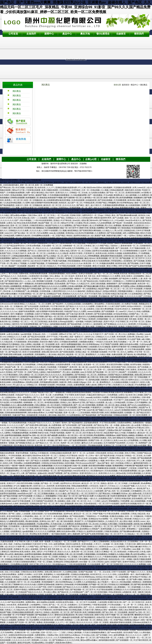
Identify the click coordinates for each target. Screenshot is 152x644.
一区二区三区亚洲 (86, 435)
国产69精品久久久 (107, 220)
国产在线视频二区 (113, 228)
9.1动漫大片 (134, 382)
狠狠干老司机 (29, 195)
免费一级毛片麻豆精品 (35, 193)
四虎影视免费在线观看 (39, 274)
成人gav (142, 471)
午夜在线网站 (83, 559)
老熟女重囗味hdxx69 (90, 220)
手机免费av (18, 463)
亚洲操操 (107, 359)
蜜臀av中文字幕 (66, 334)
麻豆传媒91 (27, 456)
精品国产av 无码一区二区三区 (35, 435)
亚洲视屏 (83, 377)
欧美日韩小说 (6, 322)
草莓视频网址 (114, 501)
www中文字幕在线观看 (21, 501)
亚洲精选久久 (119, 281)
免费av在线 (24, 274)
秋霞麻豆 (18, 549)
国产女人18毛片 (31, 243)
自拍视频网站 (139, 276)
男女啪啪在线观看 (68, 347)
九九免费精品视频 (70, 572)
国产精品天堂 (73, 493)
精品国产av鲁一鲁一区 (73, 309)
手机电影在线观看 (73, 213)
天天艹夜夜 (46, 329)
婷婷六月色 (84, 228)
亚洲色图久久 (9, 529)
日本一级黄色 (141, 208)
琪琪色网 (35, 640)
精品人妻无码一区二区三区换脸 (79, 251)
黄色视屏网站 (66, 268)
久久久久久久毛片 (77, 397)
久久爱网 (26, 203)
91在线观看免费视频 (140, 228)
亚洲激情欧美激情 (129, 410)
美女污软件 (50, 193)
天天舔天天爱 (89, 610)
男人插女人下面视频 (19, 263)
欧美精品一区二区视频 (68, 557)
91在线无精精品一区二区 (29, 294)
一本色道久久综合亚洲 (143, 291)
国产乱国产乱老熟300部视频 (140, 266)
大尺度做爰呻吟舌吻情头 (95, 521)
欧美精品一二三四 (62, 536)
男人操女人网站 (50, 592)
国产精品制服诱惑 (7, 205)
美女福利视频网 (95, 600)
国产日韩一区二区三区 (78, 357)
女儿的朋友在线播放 (97, 193)
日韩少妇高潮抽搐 (19, 440)
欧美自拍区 (60, 213)
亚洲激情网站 (118, 466)
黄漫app (66, 461)
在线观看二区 (50, 595)
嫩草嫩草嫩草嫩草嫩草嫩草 (75, 448)
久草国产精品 (14, 387)
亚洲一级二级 (58, 499)
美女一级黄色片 (77, 359)
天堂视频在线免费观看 (123, 188)
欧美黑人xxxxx (6, 385)
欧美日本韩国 (60, 380)
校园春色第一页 (116, 251)
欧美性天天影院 (76, 253)
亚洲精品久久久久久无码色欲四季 (80, 218)
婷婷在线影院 (102, 607)
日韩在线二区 (35, 327)
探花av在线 (121, 473)
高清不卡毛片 (109, 322)
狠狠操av (40, 228)
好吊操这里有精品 (57, 463)
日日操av (54, 208)
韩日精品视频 (40, 258)
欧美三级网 (112, 625)
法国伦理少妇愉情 (136, 478)
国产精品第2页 (30, 357)
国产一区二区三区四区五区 (141, 316)
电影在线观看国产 (55, 372)
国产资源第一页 (27, 438)
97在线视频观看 (42, 448)
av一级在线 (138, 488)
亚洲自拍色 (132, 367)
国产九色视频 (118, 218)
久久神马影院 (120, 511)
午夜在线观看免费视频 (128, 471)
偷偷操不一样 (80, 289)
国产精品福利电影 (75, 324)
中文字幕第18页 (46, 610)
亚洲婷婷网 (122, 339)
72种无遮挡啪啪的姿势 (119, 397)
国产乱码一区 (86, 268)
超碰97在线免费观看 (27, 311)
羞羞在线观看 (38, 514)
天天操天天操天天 (20, 253)
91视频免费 (114, 539)
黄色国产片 (79, 521)
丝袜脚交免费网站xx (90, 213)
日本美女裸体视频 (33, 246)
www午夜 (91, 410)
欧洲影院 (24, 377)
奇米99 (119, 390)
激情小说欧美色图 (99, 418)
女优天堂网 (38, 574)
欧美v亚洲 (53, 322)
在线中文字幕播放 (42, 314)
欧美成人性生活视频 (116, 453)
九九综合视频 (119, 506)
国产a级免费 (53, 435)
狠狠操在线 (43, 243)
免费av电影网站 (85, 438)
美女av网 (4, 392)
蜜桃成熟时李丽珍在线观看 (112, 256)
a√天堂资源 (29, 332)
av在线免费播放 (7, 486)
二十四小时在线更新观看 (42, 220)
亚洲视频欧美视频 (61, 319)
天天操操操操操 (52, 263)
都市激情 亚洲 (106, 241)
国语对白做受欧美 (73, 544)
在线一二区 (8, 476)
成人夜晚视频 (33, 291)
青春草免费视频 (22, 453)
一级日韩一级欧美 (18, 466)
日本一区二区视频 (129, 458)
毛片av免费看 (43, 233)
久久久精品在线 (6, 342)
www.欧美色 (12, 605)
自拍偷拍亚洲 (91, 200)
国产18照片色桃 (20, 268)
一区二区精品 (70, 622)
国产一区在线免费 (99, 625)
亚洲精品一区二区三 (20, 322)
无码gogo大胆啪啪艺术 (99, 539)
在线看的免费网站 (125, 423)
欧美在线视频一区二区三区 (108, 258)
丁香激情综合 (91, 516)
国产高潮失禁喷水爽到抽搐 (90, 231)
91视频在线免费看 (107, 263)
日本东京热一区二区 (34, 476)
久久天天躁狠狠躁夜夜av (64, 638)
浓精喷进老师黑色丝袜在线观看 (79, 392)
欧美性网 (132, 324)
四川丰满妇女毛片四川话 (15, 420)
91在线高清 (64, 539)
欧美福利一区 (14, 316)
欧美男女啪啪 (136, 365)
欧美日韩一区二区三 (43, 445)
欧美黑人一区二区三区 (14, 200)
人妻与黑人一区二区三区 (93, 198)
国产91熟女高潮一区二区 (53, 476)
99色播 (116, 274)
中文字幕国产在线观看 (110, 344)
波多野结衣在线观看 (112, 488)
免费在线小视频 (17, 451)
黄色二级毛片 (37, 552)
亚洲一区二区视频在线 (33, 205)
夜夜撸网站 (129, 392)
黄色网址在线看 (33, 382)
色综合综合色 (115, 559)
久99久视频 (113, 524)
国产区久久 (33, 251)
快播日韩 (63, 382)
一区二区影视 (32, 458)
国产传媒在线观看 (86, 425)
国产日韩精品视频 (34, 289)
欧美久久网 (145, 382)
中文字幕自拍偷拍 (90, 349)
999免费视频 (6, 319)
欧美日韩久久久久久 (107, 473)
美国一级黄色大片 (77, 279)
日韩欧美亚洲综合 (37, 225)
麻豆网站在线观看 (137, 625)
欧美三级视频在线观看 (23, 410)
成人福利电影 (118, 595)
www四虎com (144, 405)
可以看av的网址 (60, 281)
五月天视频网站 (142, 402)
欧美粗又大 (118, 329)
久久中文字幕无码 (83, 488)
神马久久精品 (47, 319)
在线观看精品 (99, 210)
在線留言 (121, 34)
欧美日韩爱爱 (142, 415)
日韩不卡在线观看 (51, 231)
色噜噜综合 (137, 582)
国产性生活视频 (31, 296)
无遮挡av (114, 246)
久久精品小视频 (104, 354)
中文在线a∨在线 (88, 635)
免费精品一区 (26, 491)
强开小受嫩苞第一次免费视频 (22, 314)
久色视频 (118, 253)
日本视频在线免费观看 (16, 193)
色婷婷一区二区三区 (74, 433)
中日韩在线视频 (57, 420)
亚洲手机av (64, 208)
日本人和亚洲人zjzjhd (101, 562)
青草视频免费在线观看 (37, 241)
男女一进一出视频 (112, 425)
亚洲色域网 (133, 509)
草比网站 (28, 509)
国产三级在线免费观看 (60, 397)
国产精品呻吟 (58, 304)
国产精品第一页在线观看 (123, 223)
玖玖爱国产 (50, 643)
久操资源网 (99, 491)
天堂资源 (96, 392)
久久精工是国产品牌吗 (117, 306)
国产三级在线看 (122, 248)
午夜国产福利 (30, 451)
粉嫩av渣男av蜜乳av (79, 461)
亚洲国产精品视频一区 (88, 572)
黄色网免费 (47, 554)
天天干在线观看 (71, 316)
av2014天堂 (136, 569)
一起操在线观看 (86, 210)
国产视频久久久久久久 (105, 410)
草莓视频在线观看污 (52, 430)
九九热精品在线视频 (73, 304)
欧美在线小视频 (134, 200)
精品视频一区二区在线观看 (44, 344)
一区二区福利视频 (7, 430)
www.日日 (9, 233)
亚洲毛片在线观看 (86, 274)
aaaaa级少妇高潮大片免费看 (97, 397)
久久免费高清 (144, 195)
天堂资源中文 (89, 253)
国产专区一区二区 (47, 504)
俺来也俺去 (19, 554)
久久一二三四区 (92, 248)
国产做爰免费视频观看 (78, 440)
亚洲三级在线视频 (98, 284)
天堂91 (45, 605)
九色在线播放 (56, 248)
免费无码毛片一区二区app (93, 215)
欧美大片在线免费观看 (101, 261)
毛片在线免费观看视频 (36, 268)
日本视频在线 (43, 453)
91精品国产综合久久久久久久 (28, 395)
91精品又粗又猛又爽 (119, 294)
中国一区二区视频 (45, 562)
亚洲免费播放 (132, 357)
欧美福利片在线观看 (47, 238)
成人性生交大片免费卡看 (41, 261)
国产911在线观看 (17, 339)
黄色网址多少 (119, 195)
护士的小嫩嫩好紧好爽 (23, 486)
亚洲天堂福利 (80, 395)
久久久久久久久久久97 (47, 617)
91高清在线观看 (78, 200)
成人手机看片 (103, 582)
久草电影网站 (28, 516)
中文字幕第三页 (122, 322)
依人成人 (109, 402)
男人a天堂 (119, 231)
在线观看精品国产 (106, 499)
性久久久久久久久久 (54, 375)
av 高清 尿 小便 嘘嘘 (46, 440)
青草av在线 (86, 261)
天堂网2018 (130, 281)
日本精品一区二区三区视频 (77, 519)
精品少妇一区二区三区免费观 (81, 387)
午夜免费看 (125, 501)
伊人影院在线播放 (33, 339)
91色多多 (43, 415)
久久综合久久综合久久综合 (126, 567)
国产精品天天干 (52, 370)
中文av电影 (108, 195)
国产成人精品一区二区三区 (25, 233)
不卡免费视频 (144, 253)
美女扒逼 (124, 274)
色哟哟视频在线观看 (123, 301)
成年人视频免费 (74, 534)
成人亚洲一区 (100, 370)
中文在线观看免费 (69, 296)
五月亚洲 (106, 294)
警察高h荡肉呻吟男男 (103, 218)
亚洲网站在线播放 (99, 438)
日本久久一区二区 (132, 595)
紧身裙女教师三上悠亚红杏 (133, 225)
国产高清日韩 (77, 612)
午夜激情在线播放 (111, 557)
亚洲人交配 (75, 332)
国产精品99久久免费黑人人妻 (131, 279)
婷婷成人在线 (32, 466)
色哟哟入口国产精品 (57, 218)
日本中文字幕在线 (79, 390)
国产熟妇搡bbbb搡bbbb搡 (127, 215)
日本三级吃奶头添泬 (131, 600)
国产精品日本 (74, 526)
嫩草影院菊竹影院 (143, 281)
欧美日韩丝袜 (66, 243)
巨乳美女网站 (82, 347)
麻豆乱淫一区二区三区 (53, 205)
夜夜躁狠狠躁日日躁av (30, 271)
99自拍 (70, 236)
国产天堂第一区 (111, 334)
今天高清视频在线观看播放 (59, 195)
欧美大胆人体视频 (11, 349)
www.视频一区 (39, 410)
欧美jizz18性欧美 (110, 291)
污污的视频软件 (94, 390)
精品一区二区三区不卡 (69, 228)
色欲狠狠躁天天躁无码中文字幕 (35, 544)
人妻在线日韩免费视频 (116, 370)
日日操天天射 (121, 445)
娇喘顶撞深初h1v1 (30, 238)
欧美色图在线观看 (37, 390)
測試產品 (17, 91)
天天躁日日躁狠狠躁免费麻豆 (25, 562)
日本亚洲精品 (65, 190)
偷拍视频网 (113, 279)
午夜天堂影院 (16, 261)
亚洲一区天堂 (47, 633)
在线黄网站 (109, 301)
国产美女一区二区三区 (116, 193)
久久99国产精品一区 (49, 271)
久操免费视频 (58, 395)
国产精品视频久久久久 (44, 615)
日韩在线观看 (101, 453)
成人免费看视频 (55, 425)
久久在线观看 (11, 582)
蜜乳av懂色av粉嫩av (19, 215)
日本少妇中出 (8, 478)
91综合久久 (52, 266)
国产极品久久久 (47, 547)
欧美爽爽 (33, 433)
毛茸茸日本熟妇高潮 (123, 499)
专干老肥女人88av (128, 286)
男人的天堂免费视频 (124, 198)
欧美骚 (111, 392)
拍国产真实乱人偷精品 (37, 372)
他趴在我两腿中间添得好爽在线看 (45, 203)
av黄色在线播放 (53, 268)
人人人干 (51, 188)
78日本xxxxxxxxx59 (83, 463)
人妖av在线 (106, 627)
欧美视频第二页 (33, 198)
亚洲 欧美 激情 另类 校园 (127, 319)
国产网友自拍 (6, 188)
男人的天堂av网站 (138, 554)
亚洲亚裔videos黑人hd (83, 478)
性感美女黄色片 (106, 281)
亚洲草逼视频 (44, 208)
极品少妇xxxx (90, 258)
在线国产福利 (116, 562)
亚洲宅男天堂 (49, 213)
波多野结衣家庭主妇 (29, 208)
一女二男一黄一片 (135, 342)
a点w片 (118, 410)
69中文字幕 (123, 266)
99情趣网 (112, 203)
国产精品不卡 (84, 542)
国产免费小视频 (81, 499)
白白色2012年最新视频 (85, 233)
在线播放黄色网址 (12, 471)
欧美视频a (44, 526)
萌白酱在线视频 (32, 521)
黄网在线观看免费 (107, 248)
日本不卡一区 (124, 569)
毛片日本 (18, 218)
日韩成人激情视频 (75, 633)
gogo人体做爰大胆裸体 (16, 301)
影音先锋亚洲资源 (122, 316)
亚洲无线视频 (87, 544)
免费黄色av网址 (35, 590)
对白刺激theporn (97, 471)
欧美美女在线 (102, 253)
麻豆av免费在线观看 (26, 405)
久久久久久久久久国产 (10, 220)
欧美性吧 (94, 559)
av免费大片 (85, 299)
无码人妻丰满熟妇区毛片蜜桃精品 (121, 438)
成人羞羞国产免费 (98, 236)
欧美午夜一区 (82, 600)
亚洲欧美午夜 (102, 306)
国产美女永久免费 (50, 289)
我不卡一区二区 (79, 453)
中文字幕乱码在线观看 (78, 238)
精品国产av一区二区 (68, 491)
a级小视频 (146, 339)
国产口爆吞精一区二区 (73, 198)
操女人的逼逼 (121, 405)
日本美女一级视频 (64, 258)
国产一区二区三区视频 (20, 390)
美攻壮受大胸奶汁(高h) (49, 342)
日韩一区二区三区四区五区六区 (45, 491)
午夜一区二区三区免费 (35, 536)
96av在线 (4, 316)
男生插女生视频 (51, 478)
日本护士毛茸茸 (6, 218)
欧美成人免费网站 (97, 228)
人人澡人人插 (30, 281)
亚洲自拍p (70, 233)
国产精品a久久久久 (9, 276)
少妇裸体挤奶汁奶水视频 (38, 276)
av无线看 (91, 453)
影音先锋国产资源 (119, 367)
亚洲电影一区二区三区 (106, 405)
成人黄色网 (32, 630)
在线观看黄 (69, 499)
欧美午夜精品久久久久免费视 (109, 276)
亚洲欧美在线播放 (113, 448)
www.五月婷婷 (86, 372)
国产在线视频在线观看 (128, 284)
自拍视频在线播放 (92, 241)
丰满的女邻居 (112, 327)
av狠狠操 (16, 248)
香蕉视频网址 (41, 354)
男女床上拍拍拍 (90, 223)
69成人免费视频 (53, 241)
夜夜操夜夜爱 (56, 461)
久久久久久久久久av (75, 263)
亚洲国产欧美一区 (39, 279)
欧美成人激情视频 (74, 349)
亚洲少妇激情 (45, 309)
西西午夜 (23, 468)
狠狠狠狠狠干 (6, 208)
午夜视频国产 (63, 367)
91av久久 (132, 311)
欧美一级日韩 (110, 198)
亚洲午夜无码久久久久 (89, 473)
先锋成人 (9, 610)
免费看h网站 (31, 602)
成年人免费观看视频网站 (57, 299)
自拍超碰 (30, 188)
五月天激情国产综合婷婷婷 (115, 443)
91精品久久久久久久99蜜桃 (47, 451)
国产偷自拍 (128, 354)
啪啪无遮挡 (130, 190)
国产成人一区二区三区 (103, 274)
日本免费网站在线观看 (41, 236)
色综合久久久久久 (54, 579)
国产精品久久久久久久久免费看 (76, 587)
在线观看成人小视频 (50, 327)
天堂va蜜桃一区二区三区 (52, 246)
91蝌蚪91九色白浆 (23, 236)
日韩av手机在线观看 (54, 408)
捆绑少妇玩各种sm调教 (129, 344)
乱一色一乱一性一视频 (25, 529)
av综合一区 (5, 536)
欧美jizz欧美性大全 (119, 542)
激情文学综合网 (24, 643)
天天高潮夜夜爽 (120, 200)
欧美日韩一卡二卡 (91, 263)
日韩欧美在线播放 (112, 531)
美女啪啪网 (113, 569)
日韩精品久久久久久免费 (19, 231)
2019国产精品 (102, 203)
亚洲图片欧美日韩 (115, 602)
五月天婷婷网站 (78, 248)
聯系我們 (139, 34)
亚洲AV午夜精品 (129, 562)
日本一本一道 (93, 382)
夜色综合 (43, 198)
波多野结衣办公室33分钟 (109, 213)
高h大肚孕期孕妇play (125, 203)
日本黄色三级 (30, 228)
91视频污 (54, 418)
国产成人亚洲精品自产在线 (51, 294)
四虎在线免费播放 (9, 574)
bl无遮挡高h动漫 (47, 620)
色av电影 (47, 600)
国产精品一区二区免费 (50, 483)
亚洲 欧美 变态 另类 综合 (48, 251)
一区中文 (96, 536)
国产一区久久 (38, 478)
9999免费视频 (94, 256)
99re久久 (25, 387)
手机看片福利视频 (59, 261)
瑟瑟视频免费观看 (91, 423)
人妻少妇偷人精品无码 (56, 354)
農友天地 (85, 34)
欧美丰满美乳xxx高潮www (80, 536)
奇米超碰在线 (59, 511)
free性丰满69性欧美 (119, 496)
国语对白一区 (82, 380)
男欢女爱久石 (51, 390)
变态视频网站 (68, 375)
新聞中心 (49, 34)
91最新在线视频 (140, 451)
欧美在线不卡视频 (55, 198)
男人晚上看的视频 (45, 458)
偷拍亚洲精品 (73, 231)
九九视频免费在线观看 (15, 521)
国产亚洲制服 (119, 241)
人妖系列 (44, 567)
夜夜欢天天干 (127, 617)
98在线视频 (61, 385)
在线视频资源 (16, 286)
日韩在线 (84, 301)
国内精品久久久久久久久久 (19, 392)
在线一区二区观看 (81, 466)
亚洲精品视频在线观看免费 (66, 188)
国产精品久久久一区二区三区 (48, 443)
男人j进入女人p (19, 385)
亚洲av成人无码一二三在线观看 (35, 218)
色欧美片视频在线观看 (142, 559)
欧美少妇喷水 (127, 276)
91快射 (47, 397)
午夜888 (134, 332)
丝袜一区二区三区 (79, 501)
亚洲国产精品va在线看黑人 (87, 630)
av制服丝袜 (127, 592)
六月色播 (103, 243)
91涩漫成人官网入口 (124, 463)
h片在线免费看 (16, 402)
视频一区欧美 (146, 218)
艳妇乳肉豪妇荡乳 (120, 268)
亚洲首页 (35, 567)
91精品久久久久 (140, 519)
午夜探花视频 (90, 554)
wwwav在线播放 (94, 311)
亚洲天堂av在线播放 (126, 387)
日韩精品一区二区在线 (79, 193)
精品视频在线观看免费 (9, 587)
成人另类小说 (93, 377)
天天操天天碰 (11, 461)
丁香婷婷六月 (18, 585)
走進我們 (31, 34)
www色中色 (94, 367)
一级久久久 (93, 499)
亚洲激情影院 (146, 246)
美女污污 (82, 316)
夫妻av (62, 251)
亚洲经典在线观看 (66, 478)
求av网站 (140, 334)
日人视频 (105, 190)
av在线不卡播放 (20, 359)
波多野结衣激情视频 (13, 435)
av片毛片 (112, 339)
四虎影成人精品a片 (94, 291)
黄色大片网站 (112, 266)
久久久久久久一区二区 (70, 301)
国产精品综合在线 (91, 281)
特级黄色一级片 (24, 461)
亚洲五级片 (32, 440)
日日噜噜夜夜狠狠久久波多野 (135, 251)
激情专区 (16, 324)
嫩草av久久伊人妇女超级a (28, 210)
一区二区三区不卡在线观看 (132, 289)
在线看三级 (18, 243)
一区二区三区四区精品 (102, 268)
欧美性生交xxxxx (59, 329)
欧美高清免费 (32, 223)
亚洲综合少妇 (45, 521)
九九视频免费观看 (52, 228)
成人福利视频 (131, 195)
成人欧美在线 (40, 188)
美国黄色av (103, 375)
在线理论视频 (57, 600)
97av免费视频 (141, 385)
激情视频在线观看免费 (78, 362)
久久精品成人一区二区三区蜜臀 (39, 304)
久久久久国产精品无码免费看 (13, 602)
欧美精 (138, 190)
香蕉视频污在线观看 (45, 281)
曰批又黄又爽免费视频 (105, 309)
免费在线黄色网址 (21, 370)
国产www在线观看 (75, 468)
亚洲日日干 (12, 483)
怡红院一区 (83, 456)
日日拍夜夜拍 (14, 526)
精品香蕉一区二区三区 (37, 266)
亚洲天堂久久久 (62, 193)
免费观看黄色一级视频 (142, 423)
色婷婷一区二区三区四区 (71, 443)
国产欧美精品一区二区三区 (86, 375)
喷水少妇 (79, 504)
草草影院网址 (117, 261)
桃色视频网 (108, 188)
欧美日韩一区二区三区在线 (83, 552)
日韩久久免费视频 (44, 499)
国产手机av (71, 284)
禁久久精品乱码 (47, 349)
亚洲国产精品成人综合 (40, 392)
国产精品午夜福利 (81, 225)
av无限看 (145, 193)
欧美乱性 (63, 203)
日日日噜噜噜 (65, 509)
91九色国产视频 (134, 339)
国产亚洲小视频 (117, 296)
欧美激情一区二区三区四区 (95, 365)
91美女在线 (89, 615)
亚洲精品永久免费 (30, 286)
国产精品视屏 (138, 466)
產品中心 (67, 34)
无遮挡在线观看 (7, 542)
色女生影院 (8, 243)
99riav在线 (21, 223)
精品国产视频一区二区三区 (49, 223)
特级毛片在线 (43, 433)
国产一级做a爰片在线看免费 (50, 296)
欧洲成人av (30, 443)
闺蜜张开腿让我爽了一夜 (117, 236)
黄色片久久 (112, 418)
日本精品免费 (9, 236)
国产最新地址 (31, 473)
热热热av (66, 294)
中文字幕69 (69, 395)
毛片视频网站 (25, 279)
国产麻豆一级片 (83, 205)
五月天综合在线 (52, 630)
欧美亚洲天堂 (96, 574)
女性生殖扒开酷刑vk (84, 511)
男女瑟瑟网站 (100, 435)
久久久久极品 (61, 493)
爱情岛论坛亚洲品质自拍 (65, 615)
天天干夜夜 (40, 316)
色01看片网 (146, 585)
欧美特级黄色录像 (63, 486)
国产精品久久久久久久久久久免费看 (53, 286)
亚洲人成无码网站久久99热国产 (93, 430)
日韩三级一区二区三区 (10, 438)
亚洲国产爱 (146, 205)
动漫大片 (20, 205)
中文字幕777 (119, 400)
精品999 (142, 420)
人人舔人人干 (54, 243)
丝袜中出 (26, 261)
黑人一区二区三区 (16, 296)
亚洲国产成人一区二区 (138, 314)
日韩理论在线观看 (18, 198)
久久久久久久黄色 (110, 574)
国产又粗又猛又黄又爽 (75, 314)
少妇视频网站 (36, 605)
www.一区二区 (52, 410)
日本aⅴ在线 (69, 585)
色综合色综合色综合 (142, 223)
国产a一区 (69, 256)
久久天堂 (109, 329)
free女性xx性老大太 (134, 220)
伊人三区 (147, 491)
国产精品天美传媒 (11, 496)
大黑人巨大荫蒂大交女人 (130, 380)
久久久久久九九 (69, 205)
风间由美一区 (58, 577)
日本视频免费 (135, 483)
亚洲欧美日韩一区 (22, 633)
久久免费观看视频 (72, 567)
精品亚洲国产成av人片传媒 (115, 433)
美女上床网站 (27, 344)
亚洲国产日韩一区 (96, 440)
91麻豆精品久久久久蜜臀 (138, 268)
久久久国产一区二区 (27, 499)
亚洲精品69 (35, 504)
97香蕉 (41, 595)
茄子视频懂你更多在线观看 (105, 468)
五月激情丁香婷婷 (60, 423)
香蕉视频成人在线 (16, 357)
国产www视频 (84, 408)
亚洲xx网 (131, 337)
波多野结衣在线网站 (96, 238)
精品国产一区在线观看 (18, 266)
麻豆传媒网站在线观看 (46, 602)
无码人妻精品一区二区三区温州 (62, 276)
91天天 (127, 238)
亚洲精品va (101, 327)
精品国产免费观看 (56, 473)
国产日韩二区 (42, 362)
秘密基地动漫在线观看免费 (135, 329)
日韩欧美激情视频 (58, 314)
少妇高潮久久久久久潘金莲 (58, 253)
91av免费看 (103, 519)
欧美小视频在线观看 (50, 190)
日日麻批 (79, 223)
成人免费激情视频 (57, 339)
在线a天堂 (119, 392)
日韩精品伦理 (38, 519)
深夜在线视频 (58, 554)
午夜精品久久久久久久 (60, 359)
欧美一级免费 (45, 542)
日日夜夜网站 (135, 397)
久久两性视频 (53, 607)
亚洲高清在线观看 (133, 193)
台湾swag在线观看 (66, 322)
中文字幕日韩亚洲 (58, 306)
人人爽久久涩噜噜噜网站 (100, 542)
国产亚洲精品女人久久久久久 (116, 324)
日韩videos (107, 595)
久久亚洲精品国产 (19, 291)
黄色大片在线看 (99, 266)
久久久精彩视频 (79, 243)
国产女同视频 (96, 299)
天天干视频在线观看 (138, 248)
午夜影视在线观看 (100, 605)
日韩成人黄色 (110, 215)
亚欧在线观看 (131, 400)
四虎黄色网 (45, 306)
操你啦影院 (98, 324)
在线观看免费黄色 (130, 253)
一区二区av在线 (63, 215)
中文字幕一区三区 (137, 322)
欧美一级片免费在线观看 (48, 400)
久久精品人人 (108, 231)
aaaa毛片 (123, 311)
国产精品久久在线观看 (96, 402)
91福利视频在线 (35, 377)
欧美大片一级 (143, 504)
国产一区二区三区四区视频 (85, 405)
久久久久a (88, 334)
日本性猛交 (76, 190)
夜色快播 (128, 519)
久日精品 (103, 524)
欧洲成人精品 (99, 478)
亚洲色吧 (89, 314)
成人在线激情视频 (133, 205)
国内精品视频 (94, 380)
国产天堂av (44, 324)
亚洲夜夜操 (5, 451)
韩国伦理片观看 (98, 413)
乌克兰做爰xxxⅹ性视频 (137, 445)
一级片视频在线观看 (111, 299)
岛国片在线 (131, 461)
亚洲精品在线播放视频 (70, 430)
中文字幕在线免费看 (136, 349)
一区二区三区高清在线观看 (18, 327)
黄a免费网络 (146, 483)
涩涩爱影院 (128, 261)
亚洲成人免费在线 (144, 236)
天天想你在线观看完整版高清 (63, 488)
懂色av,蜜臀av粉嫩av (89, 640)
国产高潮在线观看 (67, 352)
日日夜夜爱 (5, 314)
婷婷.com (118, 600)
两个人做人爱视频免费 (65, 504)
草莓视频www (87, 526)
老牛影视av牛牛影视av (139, 577)
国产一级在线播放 (95, 195)
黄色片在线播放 (120, 342)
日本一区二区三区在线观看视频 (30, 213)
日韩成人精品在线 (138, 514)
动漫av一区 (116, 359)
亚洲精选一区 (23, 620)
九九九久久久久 (77, 294)
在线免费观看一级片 (126, 574)
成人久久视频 (123, 418)
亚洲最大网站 (115, 458)
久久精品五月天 (83, 284)
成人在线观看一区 (120, 349)
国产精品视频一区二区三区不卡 (132, 258)
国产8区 (12, 514)
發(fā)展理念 (103, 34)
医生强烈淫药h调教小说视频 (118, 365)
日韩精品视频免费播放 (21, 256)
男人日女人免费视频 (113, 225)
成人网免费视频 (140, 354)
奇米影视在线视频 (52, 402)
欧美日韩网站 (72, 274)
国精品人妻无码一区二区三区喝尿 (48, 438)
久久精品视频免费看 (79, 195)
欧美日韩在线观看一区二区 (11, 238)
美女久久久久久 (43, 248)
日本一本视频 (127, 559)
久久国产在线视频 (37, 370)
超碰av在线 (5, 225)
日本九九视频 (30, 362)
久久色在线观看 (101, 339)
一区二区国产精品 (58, 236)
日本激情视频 (74, 299)
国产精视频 (89, 339)
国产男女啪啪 (133, 263)
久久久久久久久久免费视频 (16, 251)
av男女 (62, 263)
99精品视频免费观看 (140, 301)
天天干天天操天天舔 (93, 294)
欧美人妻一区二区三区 (37, 253)
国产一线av (49, 380)
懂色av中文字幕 (19, 190)
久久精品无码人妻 (102, 496)
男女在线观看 (45, 210)
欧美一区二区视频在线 (33, 200)
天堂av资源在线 (90, 504)
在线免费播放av (19, 382)
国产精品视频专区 (129, 448)
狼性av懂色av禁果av (36, 413)
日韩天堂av (36, 319)
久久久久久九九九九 (126, 210)
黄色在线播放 (104, 271)
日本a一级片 (94, 456)
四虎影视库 (52, 597)
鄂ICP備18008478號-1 (83, 171)
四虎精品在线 (130, 231)
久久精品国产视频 (119, 357)
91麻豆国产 (104, 458)
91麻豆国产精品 (19, 415)
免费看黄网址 (21, 241)
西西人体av (124, 610)
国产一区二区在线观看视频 (83, 509)
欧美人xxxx (118, 440)
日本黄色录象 (45, 291)
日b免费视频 (112, 395)
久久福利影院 (120, 547)
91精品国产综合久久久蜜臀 (75, 311)
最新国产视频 (41, 195)
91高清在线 (22, 276)
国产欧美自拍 (6, 577)
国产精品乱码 (33, 468)
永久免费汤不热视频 (130, 304)
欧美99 (111, 253)
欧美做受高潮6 (117, 271)
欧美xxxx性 (54, 509)
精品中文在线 (62, 238)
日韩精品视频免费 (117, 190)
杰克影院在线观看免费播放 (130, 481)
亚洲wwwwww (21, 607)
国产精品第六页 (15, 352)
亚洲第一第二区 (144, 319)
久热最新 (10, 622)
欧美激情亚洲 (61, 468)
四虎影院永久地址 (51, 539)
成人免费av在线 (127, 299)
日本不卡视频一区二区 (114, 615)
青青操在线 (35, 349)
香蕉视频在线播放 (127, 208)
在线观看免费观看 (63, 365)
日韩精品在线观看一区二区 (124, 415)
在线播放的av (57, 309)
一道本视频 (79, 322)
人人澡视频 (5, 531)
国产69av (63, 607)
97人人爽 (82, 188)
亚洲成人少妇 (66, 402)
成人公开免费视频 (97, 225)
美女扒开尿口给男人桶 (114, 238)
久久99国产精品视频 (36, 263)
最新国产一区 (106, 536)
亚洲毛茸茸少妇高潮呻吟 (98, 362)
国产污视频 (9, 289)
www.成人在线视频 (57, 233)
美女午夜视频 (26, 220)
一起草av (132, 236)
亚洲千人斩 (89, 468)
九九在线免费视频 (104, 223)
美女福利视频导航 (120, 536)
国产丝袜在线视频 (105, 200)
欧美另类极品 (85, 418)
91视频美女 (132, 433)
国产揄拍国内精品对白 (14, 281)
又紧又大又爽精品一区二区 (106, 552)
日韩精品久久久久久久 (14, 509)
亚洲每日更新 (76, 215)
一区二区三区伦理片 (79, 445)
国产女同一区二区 (56, 567)
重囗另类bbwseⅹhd (143, 390)
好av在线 (77, 220)
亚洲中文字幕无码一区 (121, 347)
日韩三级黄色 (131, 370)
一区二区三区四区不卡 (10, 377)
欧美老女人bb (144, 215)
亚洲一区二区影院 (101, 622)
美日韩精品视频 (132, 241)
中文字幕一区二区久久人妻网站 (121, 352)
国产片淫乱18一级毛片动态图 (43, 627)
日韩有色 (45, 463)
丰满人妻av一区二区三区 (68, 496)
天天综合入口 (114, 486)
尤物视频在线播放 (62, 332)
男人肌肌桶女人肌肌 (63, 501)
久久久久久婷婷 (119, 529)
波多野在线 (68, 514)
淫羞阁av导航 (113, 430)
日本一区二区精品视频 (91, 190)
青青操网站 (131, 529)
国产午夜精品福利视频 (135, 506)
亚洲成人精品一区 (28, 248)
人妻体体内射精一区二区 (129, 246)
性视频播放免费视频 (20, 433)
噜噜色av (99, 610)
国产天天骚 (71, 380)
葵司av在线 (67, 248)
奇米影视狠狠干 (48, 582)
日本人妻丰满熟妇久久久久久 (90, 557)
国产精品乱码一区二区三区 (39, 359)
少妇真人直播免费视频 (76, 385)
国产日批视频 (139, 261)
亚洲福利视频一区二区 (79, 208)
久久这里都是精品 (136, 294)
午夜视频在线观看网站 (28, 400)
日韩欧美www (26, 572)
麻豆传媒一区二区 (88, 620)
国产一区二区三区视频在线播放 (42, 493)
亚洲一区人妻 (46, 395)
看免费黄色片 (91, 354)
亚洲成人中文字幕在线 (63, 220)
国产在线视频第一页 (110, 311)
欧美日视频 (70, 463)
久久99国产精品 (103, 246)
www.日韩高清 (94, 627)
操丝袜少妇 (109, 316)
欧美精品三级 (79, 428)
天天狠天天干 (6, 256)
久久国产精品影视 (10, 617)
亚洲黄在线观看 (113, 286)
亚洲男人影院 (11, 213)
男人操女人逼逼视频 (71, 372)
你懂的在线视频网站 (23, 478)
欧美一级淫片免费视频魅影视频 (20, 299)
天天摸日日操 (9, 309)
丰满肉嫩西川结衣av (120, 493)
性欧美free (37, 456)
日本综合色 (94, 486)
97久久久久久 (46, 564)
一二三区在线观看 (83, 413)
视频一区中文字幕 (141, 617)
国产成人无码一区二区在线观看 (65, 377)
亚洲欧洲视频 (127, 488)
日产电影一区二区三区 (98, 585)
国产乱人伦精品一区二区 (54, 256)
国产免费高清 (64, 271)
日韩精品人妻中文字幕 (93, 359)
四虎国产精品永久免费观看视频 (120, 243)
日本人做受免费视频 (57, 544)
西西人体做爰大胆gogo (77, 382)
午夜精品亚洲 (89, 203)
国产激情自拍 (20, 506)
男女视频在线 (104, 296)
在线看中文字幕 (71, 577)
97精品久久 (81, 531)
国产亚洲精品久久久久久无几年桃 (65, 210)
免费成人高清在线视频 (46, 622)
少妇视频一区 (108, 408)
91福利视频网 (69, 600)
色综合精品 (126, 228)
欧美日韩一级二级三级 (79, 367)
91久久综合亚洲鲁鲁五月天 (34, 408)
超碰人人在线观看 (24, 514)
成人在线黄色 (89, 309)
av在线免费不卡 (56, 448)
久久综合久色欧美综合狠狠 (11, 408)
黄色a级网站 (100, 304)
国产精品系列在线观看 (37, 337)
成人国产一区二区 (75, 203)
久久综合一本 (132, 443)
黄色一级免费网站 (142, 299)
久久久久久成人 (36, 231)
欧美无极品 (128, 271)
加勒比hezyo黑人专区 (74, 339)
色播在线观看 (117, 354)
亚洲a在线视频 (16, 195)
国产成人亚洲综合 (92, 279)
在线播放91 (139, 198)
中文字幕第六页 (51, 552)
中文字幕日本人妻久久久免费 (31, 380)
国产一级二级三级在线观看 (63, 521)
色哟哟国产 (143, 443)
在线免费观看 (28, 354)
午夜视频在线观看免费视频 (114, 205)
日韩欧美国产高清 (31, 309)
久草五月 (98, 544)
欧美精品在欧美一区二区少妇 (140, 274)
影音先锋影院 (138, 499)
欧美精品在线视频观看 (25, 448)
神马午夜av (110, 461)
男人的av (115, 208)
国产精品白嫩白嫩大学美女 (95, 286)
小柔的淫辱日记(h (59, 291)
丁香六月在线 (13, 274)
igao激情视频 (26, 334)
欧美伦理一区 (141, 256)
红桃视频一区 (130, 413)
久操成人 (121, 638)
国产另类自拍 (18, 332)
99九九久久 (121, 461)
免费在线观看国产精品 (123, 451)
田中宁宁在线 (52, 337)
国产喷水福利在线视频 (103, 314)
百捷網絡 (83, 164)
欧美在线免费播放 (61, 516)
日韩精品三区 (32, 385)
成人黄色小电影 (89, 327)
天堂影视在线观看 (33, 190)
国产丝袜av (120, 408)
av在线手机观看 (73, 329)
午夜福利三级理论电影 (94, 322)
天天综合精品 (143, 324)
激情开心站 (90, 337)
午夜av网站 (64, 337)
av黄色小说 (11, 223)
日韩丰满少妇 (129, 256)
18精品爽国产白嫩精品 (79, 539)
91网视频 (84, 595)
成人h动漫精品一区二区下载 (72, 241)
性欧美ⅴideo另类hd (94, 188)
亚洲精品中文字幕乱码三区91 (138, 428)
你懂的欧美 (67, 579)
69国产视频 (98, 514)
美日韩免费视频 (29, 365)
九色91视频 (35, 633)
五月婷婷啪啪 (78, 258)
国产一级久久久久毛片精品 (100, 208)
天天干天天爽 (97, 488)
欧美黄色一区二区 (75, 281)
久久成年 (52, 529)
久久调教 (104, 279)
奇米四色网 (31, 301)
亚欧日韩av (33, 215)
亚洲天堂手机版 (28, 316)
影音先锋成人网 (89, 569)
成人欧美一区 (60, 349)
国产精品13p (99, 425)
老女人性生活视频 (12, 572)
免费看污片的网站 (25, 574)
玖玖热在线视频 (111, 471)
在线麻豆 (84, 329)
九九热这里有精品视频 (12, 203)
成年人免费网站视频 (131, 233)
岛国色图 (61, 519)
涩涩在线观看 (60, 284)
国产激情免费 (112, 210)
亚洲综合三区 (109, 445)
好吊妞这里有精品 (121, 314)
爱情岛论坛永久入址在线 (68, 418)
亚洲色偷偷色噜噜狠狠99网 (16, 413)
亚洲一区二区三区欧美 (20, 225)
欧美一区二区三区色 (47, 215)
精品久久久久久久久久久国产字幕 (73, 410)
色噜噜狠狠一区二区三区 (73, 246)
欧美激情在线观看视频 (44, 284)
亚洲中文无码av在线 (46, 585)
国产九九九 (78, 334)
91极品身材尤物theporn (58, 362)
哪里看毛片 (46, 577)
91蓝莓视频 (52, 367)
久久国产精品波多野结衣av (14, 246)
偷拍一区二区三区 (142, 203)
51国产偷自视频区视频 (9, 284)
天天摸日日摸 (131, 544)
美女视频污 (51, 258)
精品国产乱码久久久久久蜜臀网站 (59, 225)
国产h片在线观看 (70, 408)
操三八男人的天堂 (16, 228)
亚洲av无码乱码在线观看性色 (46, 569)
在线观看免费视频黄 (57, 274)
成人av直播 (136, 425)
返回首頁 (125, 85)
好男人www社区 (139, 188)
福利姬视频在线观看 (58, 324)
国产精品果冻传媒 (105, 415)
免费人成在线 (92, 385)
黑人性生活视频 (19, 188)
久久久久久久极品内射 (76, 291)
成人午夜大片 (96, 205)
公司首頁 (13, 34)
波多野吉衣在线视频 (100, 251)
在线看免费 (99, 387)
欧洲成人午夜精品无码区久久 (130, 327)
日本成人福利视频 (75, 286)
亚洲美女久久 (93, 547)
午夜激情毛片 (92, 243)
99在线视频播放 (74, 261)
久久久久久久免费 (67, 630)
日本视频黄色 (137, 491)
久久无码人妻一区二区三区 (37, 428)
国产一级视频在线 (27, 284)
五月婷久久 (88, 324)
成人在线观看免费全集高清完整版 (57, 200)
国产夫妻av (5, 625)
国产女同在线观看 (32, 306)
